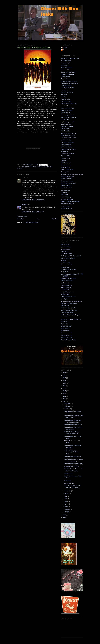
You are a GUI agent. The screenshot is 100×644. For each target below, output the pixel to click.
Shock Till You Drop (67, 179)
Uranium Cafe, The (66, 335)
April (66, 504)
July (66, 496)
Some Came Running (67, 181)
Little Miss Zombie (66, 124)
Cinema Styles (65, 79)
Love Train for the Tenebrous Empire (71, 301)
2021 (65, 373)
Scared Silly (64, 322)
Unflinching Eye (65, 190)
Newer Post (20, 219)
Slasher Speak (65, 324)
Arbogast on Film (66, 63)
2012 (65, 393)
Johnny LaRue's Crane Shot (69, 117)
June (66, 499)
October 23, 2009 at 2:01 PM (33, 212)
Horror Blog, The (66, 113)
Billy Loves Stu (65, 245)
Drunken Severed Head (68, 258)
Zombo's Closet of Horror (68, 340)
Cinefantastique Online (68, 74)
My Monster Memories (67, 313)
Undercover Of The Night (71, 466)
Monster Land (65, 306)
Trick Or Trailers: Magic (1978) (73, 425)
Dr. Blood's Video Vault (68, 88)
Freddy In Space (66, 99)
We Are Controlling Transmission (70, 201)
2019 (65, 378)
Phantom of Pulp (66, 156)
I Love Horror (65, 290)
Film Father (64, 95)
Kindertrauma (65, 119)
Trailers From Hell (66, 188)
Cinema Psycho (66, 77)
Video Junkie (65, 195)
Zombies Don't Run (67, 208)
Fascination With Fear (67, 92)
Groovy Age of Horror (67, 281)
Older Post (55, 219)
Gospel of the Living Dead (68, 278)
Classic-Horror (65, 251)
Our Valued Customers (68, 142)
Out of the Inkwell (66, 145)
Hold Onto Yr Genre (67, 110)
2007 (65, 518)
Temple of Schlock (66, 185)
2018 (65, 380)
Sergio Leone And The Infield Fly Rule (72, 174)
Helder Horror (65, 283)
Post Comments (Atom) (32, 223)
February (67, 509)
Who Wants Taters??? (67, 204)
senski (23, 178)
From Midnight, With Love (68, 270)
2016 (65, 386)
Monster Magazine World (68, 308)
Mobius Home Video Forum (69, 133)
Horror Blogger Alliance (68, 115)
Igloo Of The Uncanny (67, 292)
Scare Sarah (65, 172)
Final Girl (64, 97)
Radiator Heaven (66, 163)
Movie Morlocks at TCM (68, 135)
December (68, 404)
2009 (65, 401)
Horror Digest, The (66, 285)
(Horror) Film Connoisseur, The (70, 58)
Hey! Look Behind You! (68, 108)
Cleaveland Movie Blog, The (69, 81)
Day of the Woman (66, 254)
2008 (65, 515)
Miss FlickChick (65, 131)
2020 (65, 375)
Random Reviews (66, 165)
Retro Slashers (65, 167)
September (68, 491)
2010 (65, 399)
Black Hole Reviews (67, 68)
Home (38, 219)
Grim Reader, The (66, 101)
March (67, 507)
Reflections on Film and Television (71, 319)
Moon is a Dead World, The (69, 310)
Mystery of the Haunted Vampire (70, 315)
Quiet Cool (64, 160)
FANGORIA (64, 90)
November (68, 406)
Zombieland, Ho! (69, 483)
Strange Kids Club (66, 326)
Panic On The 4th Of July (68, 149)
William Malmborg (66, 206)
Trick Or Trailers (44, 167)
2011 (65, 396)
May (66, 501)
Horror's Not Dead (66, 288)
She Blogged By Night (67, 176)
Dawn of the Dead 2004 (30, 167)
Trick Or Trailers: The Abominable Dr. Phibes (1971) (72, 452)
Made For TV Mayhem (67, 126)
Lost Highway (65, 299)
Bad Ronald (64, 65)
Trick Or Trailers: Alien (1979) (73, 457)
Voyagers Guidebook (67, 199)
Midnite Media (65, 129)
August (67, 494)
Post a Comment (22, 216)
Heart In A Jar (65, 106)
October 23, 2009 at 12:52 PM (33, 200)
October (67, 409)
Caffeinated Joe (66, 70)
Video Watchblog (66, 197)
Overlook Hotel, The (67, 147)
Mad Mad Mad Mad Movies (69, 303)
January (67, 512)
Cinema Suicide (66, 249)
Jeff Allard (24, 204)
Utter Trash (64, 192)
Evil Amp (64, 261)
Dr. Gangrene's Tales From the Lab (71, 256)
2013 (65, 391)
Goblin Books (65, 272)
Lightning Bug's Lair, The (68, 122)
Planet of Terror (65, 158)
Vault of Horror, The (67, 337)
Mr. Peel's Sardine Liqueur (69, 138)
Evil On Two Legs (66, 263)
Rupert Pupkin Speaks (67, 170)
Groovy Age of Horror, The (69, 104)
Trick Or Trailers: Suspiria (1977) (74, 464)
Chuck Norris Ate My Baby (69, 72)
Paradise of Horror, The (68, 154)
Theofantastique (66, 331)
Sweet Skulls (65, 328)
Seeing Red (68, 481)
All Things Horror (66, 61)
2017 (65, 383)
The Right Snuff (69, 473)
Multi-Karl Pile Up (66, 140)
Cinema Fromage (66, 247)
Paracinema (64, 151)
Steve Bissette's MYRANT (69, 183)
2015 (65, 388)
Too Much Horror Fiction (68, 333)
